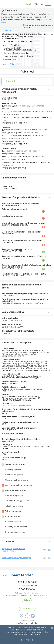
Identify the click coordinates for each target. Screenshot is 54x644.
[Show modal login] (29, 4)
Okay (27, 640)
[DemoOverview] (27, 609)
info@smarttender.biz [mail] (27, 623)
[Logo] (6, 4)
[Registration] (39, 4)
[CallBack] (27, 600)
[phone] (27, 582)
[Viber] (22, 617)
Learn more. (34, 635)
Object (6, 30)
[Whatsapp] (27, 617)
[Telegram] (32, 617)
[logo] (18, 575)
